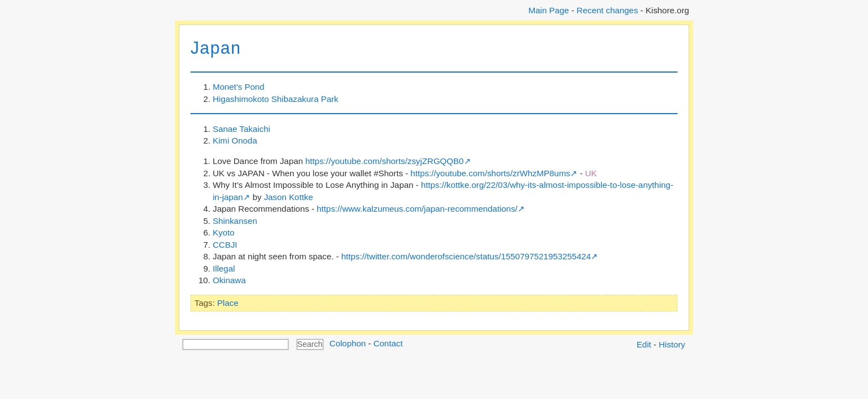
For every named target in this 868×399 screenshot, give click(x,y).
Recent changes (608, 10)
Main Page (548, 10)
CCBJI (225, 245)
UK (591, 173)
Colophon (348, 343)
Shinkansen (235, 221)
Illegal (224, 268)
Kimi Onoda (235, 140)
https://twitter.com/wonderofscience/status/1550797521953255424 (466, 256)
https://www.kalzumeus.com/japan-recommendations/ (417, 209)
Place (228, 303)
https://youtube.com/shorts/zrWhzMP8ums (491, 173)
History (672, 344)
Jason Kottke (289, 197)
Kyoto (223, 232)
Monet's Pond (238, 87)
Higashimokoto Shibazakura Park (275, 99)
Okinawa (229, 280)
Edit (644, 344)
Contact (388, 343)
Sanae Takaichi (241, 129)
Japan (216, 48)
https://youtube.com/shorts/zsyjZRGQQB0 (385, 161)
